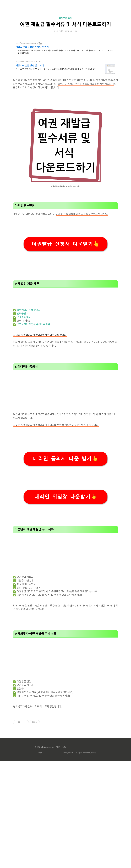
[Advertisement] (65, 24)
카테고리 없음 (65, 54)
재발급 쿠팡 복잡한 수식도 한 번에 (32, 83)
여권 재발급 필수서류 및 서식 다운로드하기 (66, 60)
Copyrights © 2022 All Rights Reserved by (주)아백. (80, 860)
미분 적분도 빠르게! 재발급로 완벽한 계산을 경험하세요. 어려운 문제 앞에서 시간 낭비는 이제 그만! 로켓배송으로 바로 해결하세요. (64, 88)
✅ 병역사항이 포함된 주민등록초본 (32, 432)
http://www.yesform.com (27, 98)
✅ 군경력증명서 (22, 425)
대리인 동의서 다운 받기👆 (65, 566)
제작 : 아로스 (39, 860)
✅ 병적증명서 (21, 421)
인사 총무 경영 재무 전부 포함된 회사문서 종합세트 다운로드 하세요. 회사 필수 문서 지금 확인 (56, 105)
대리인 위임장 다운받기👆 (65, 604)
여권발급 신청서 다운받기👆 (65, 316)
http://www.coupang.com (27, 79)
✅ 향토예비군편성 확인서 (27, 418)
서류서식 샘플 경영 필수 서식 (30, 101)
